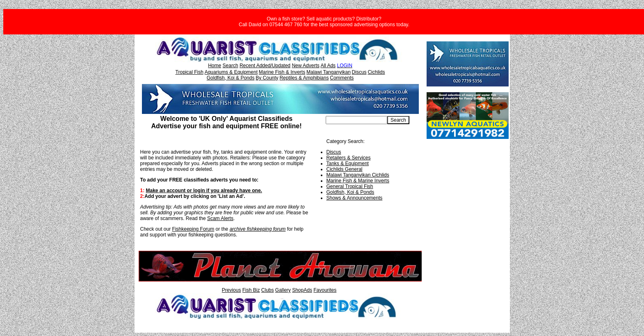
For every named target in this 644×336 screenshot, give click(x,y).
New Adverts (305, 66)
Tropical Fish (190, 72)
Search (231, 66)
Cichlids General (345, 169)
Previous (232, 290)
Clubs (268, 290)
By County (267, 78)
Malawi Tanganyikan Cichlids (358, 175)
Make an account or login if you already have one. (204, 191)
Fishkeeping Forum (193, 229)
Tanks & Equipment (348, 163)
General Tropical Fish (350, 186)
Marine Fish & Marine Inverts (358, 181)
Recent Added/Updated (265, 66)
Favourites (325, 290)
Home (215, 66)
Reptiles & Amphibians (304, 78)
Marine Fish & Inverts (282, 72)
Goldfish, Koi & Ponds (231, 78)
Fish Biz (251, 290)
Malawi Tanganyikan (329, 72)
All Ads (328, 66)
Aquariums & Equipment (231, 72)
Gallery (283, 290)
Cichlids (376, 72)
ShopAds (302, 290)
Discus (359, 72)
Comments (342, 78)
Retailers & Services (349, 158)
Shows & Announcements (355, 198)
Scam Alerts (220, 218)
